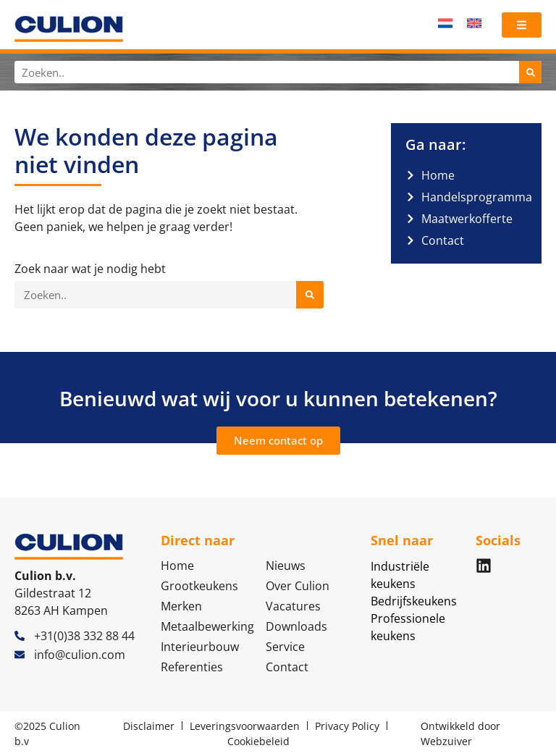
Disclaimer (149, 726)
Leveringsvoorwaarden (245, 726)
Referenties (192, 667)
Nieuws (286, 566)
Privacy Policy (347, 726)
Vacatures (293, 606)
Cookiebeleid (258, 741)
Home (177, 566)
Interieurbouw (200, 647)
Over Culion (298, 586)
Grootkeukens (199, 586)
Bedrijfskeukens (414, 601)
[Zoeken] (530, 72)
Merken (181, 606)
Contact (287, 667)
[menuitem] (445, 23)
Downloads (296, 626)
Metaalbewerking (206, 626)
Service (285, 647)
